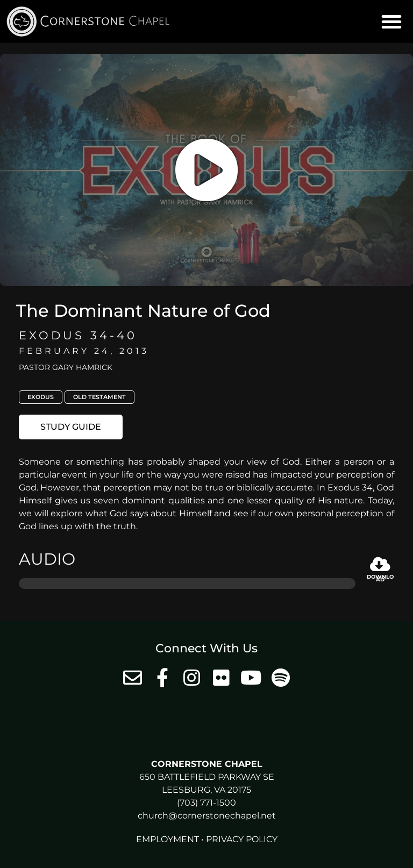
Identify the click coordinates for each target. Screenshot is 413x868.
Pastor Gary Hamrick (66, 367)
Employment (168, 839)
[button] (391, 22)
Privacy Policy (242, 839)
